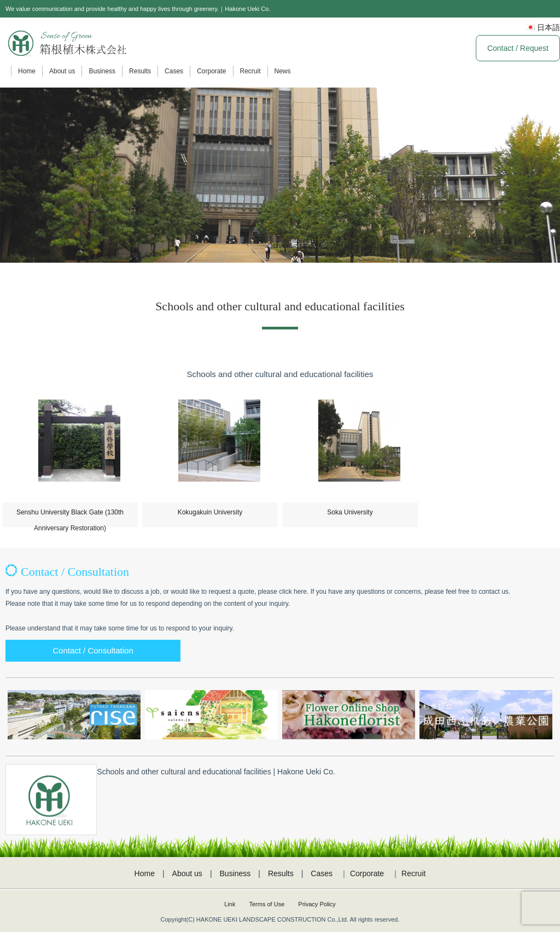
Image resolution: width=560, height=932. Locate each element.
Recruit (250, 71)
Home (27, 71)
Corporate (211, 71)
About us (62, 71)
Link (230, 904)
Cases (174, 71)
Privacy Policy (317, 904)
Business (102, 71)
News (283, 71)
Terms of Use (267, 904)
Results (140, 71)
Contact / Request (518, 48)
